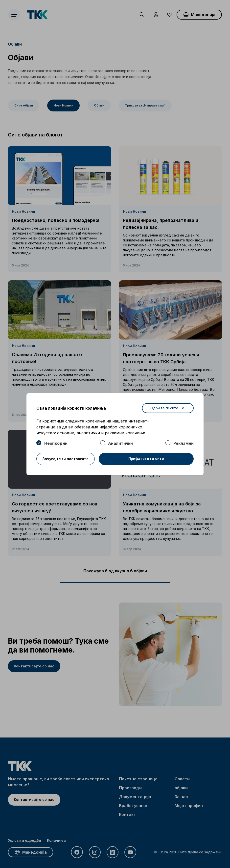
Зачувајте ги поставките (66, 459)
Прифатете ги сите (146, 459)
